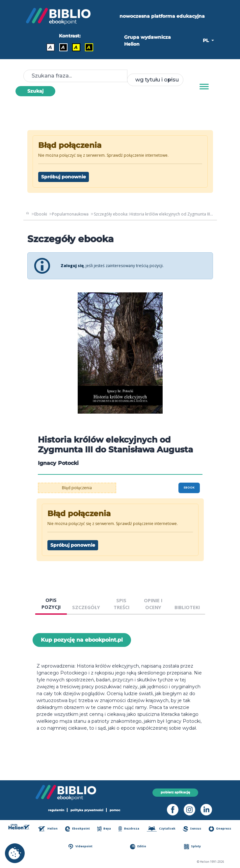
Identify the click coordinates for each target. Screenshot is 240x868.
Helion (48, 829)
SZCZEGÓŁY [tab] (86, 607)
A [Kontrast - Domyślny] (50, 47)
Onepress (220, 829)
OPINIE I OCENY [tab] (153, 604)
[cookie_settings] (15, 853)
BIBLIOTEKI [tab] (187, 607)
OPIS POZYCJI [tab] (51, 604)
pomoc (115, 810)
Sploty (193, 846)
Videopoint (80, 846)
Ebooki (41, 214)
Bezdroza (129, 829)
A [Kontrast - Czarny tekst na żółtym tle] (76, 47)
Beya (104, 829)
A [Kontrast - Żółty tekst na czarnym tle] (89, 47)
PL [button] (206, 40)
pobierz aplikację (175, 793)
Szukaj (35, 91)
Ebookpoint (78, 829)
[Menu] (204, 87)
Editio (138, 846)
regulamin (56, 810)
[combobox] (155, 80)
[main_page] (28, 214)
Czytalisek (161, 829)
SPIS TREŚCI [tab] (121, 604)
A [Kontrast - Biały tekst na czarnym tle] (63, 47)
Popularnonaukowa (70, 214)
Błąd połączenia (77, 488)
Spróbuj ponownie (64, 177)
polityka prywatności (87, 810)
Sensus (192, 829)
